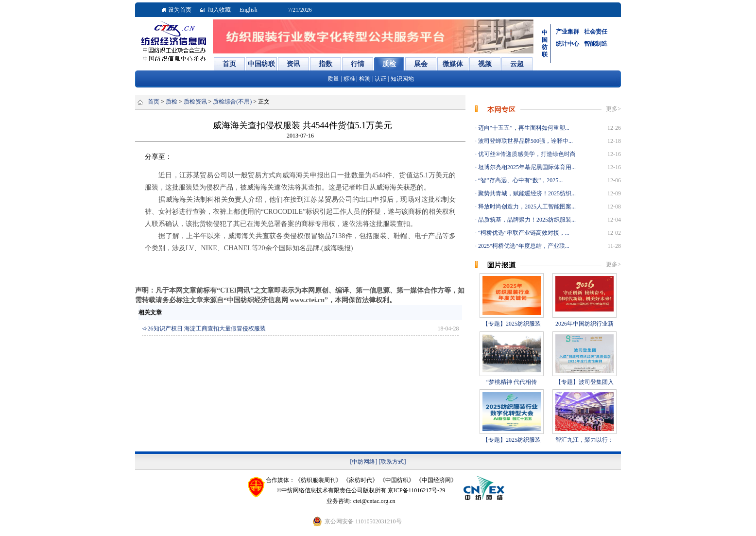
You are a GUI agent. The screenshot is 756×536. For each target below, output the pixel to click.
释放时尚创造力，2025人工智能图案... (526, 207)
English (249, 10)
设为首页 (180, 10)
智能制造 (596, 44)
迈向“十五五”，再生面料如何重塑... (523, 128)
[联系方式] (393, 462)
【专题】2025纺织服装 (512, 324)
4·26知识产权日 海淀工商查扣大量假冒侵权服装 (205, 329)
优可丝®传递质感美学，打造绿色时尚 (526, 154)
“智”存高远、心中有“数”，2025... (520, 180)
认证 (380, 79)
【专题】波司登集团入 (584, 382)
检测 (365, 79)
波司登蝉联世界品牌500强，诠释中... (525, 141)
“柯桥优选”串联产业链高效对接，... (523, 233)
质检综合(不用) (232, 102)
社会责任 (596, 32)
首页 (154, 102)
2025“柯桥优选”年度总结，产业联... (523, 246)
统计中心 (567, 44)
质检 (172, 102)
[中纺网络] (364, 462)
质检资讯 (195, 102)
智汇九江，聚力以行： (584, 440)
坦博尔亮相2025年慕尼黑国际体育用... (526, 167)
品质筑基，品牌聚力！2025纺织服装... (526, 220)
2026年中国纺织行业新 (584, 324)
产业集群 (567, 32)
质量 (333, 79)
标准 (349, 79)
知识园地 (402, 79)
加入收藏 (219, 10)
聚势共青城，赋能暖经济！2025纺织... (526, 193)
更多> (613, 109)
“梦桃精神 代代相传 (512, 382)
